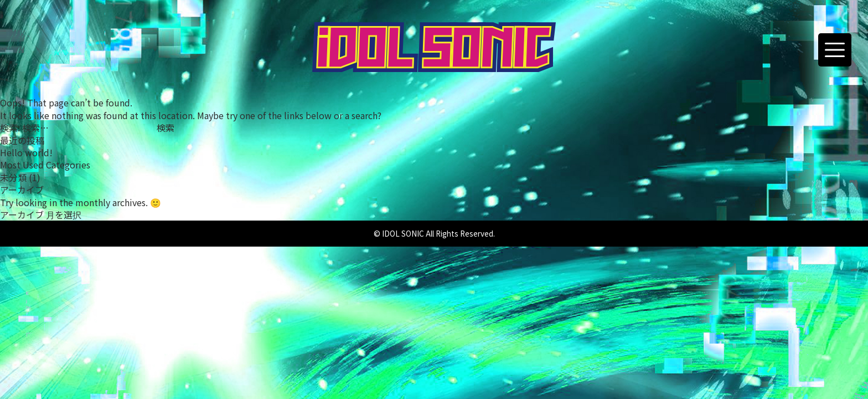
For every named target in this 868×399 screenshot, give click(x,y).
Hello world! (26, 152)
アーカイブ (22, 214)
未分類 (13, 177)
